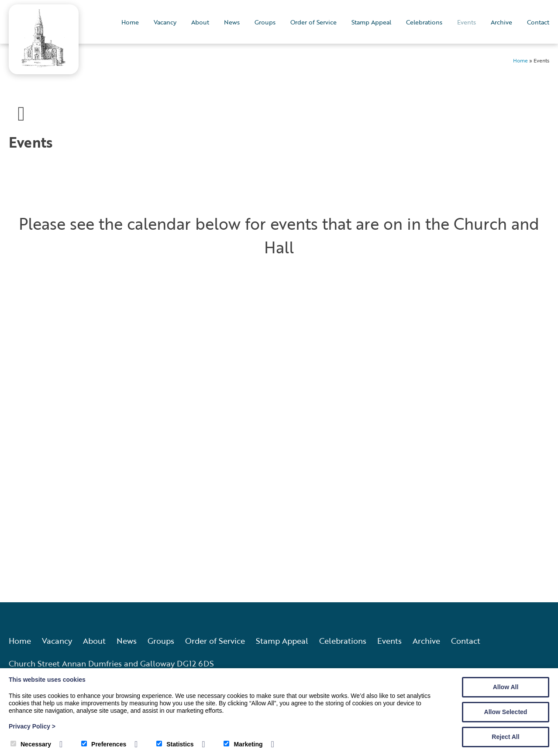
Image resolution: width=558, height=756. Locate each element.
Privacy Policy (32, 726)
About (200, 22)
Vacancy (165, 22)
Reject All (505, 737)
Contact (538, 22)
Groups (265, 22)
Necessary (31, 744)
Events (467, 22)
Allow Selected (506, 712)
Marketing (243, 744)
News (232, 22)
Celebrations (424, 22)
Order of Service (313, 22)
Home (130, 22)
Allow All (506, 687)
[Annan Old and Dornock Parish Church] (44, 64)
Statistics (175, 744)
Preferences (104, 744)
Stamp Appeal (371, 22)
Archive (501, 22)
